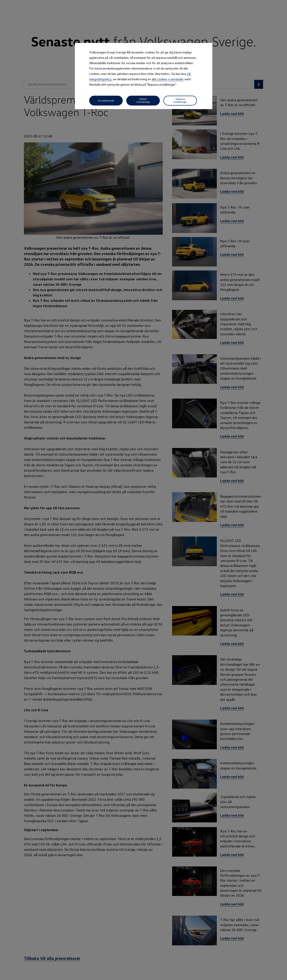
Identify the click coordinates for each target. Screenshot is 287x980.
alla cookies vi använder (168, 79)
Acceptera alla (106, 100)
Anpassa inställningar (180, 100)
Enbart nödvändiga (143, 100)
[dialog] (143, 490)
